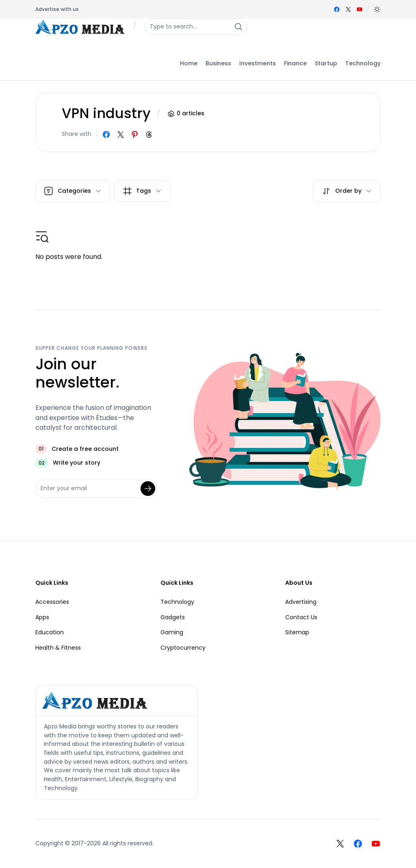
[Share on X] (120, 135)
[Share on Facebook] (106, 135)
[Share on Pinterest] (135, 135)
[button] (377, 9)
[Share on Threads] (149, 135)
